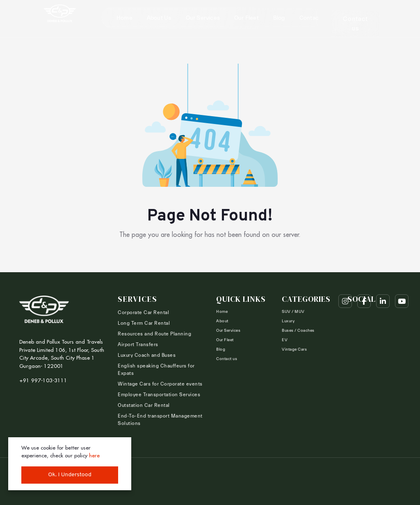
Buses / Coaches (298, 331)
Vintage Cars (294, 349)
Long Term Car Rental (144, 323)
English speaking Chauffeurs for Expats (156, 370)
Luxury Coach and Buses (147, 355)
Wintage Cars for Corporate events (160, 384)
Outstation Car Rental (144, 405)
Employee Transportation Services (159, 395)
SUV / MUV (293, 312)
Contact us (314, 18)
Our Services (203, 18)
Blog (279, 18)
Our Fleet (247, 18)
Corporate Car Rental (143, 312)
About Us (159, 18)
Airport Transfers (138, 344)
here (94, 455)
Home (124, 18)
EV (285, 340)
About (222, 321)
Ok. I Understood (70, 475)
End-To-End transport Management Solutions (160, 420)
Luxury (288, 321)
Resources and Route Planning (154, 334)
